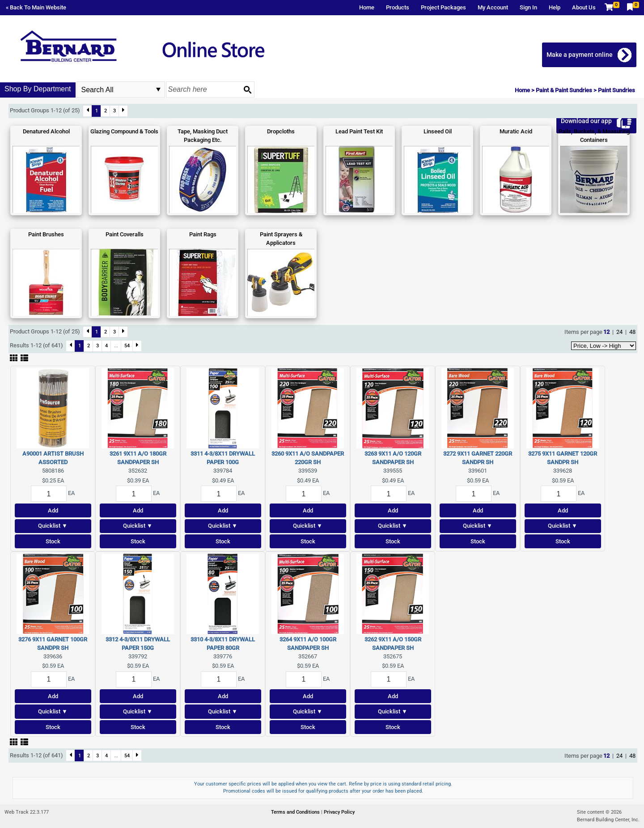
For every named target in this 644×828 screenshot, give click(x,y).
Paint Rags (203, 234)
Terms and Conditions (296, 812)
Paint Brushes (46, 234)
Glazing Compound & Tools (124, 131)
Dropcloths (281, 131)
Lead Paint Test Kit (359, 131)
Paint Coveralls (125, 234)
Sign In (528, 7)
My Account (493, 7)
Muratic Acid (516, 131)
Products (398, 7)
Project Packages (443, 7)
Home (367, 7)
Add (53, 510)
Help (555, 7)
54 (127, 346)
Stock (53, 541)
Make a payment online (580, 55)
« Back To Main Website (36, 7)
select (158, 90)
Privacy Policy (339, 812)
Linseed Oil (438, 131)
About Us (584, 7)
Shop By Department (38, 89)
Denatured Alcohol (46, 131)
